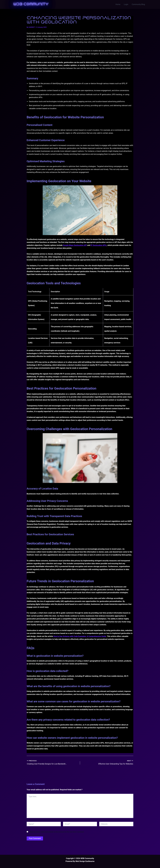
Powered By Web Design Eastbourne (80, 861)
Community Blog (138, 4)
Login (126, 4)
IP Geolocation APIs (98, 245)
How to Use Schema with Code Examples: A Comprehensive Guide (80, 636)
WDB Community (31, 4)
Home (118, 4)
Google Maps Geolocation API (75, 245)
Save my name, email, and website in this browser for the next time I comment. (57, 832)
